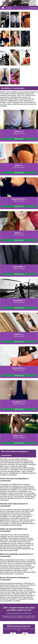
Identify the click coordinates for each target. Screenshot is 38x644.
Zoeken (9, 8)
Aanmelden (34, 8)
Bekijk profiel (19, 139)
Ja (13, 634)
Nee (25, 634)
